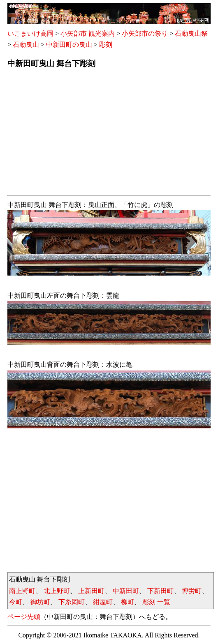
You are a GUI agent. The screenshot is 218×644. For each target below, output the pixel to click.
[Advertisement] (109, 134)
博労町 (192, 591)
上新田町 (91, 591)
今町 (16, 602)
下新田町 (160, 591)
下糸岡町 (72, 602)
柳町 (128, 602)
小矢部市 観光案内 (88, 33)
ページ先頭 (24, 617)
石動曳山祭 (191, 33)
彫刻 (106, 45)
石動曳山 (26, 45)
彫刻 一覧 (156, 602)
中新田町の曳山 (69, 45)
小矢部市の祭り (145, 33)
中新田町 (126, 591)
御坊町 (40, 602)
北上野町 (57, 591)
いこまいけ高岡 (30, 33)
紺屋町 (103, 602)
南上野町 (22, 591)
